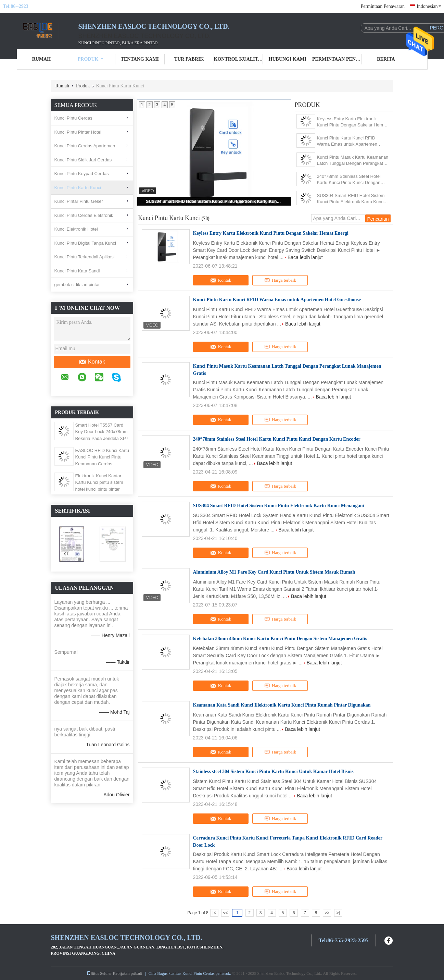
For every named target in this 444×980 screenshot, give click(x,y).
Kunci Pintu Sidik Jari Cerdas (83, 160)
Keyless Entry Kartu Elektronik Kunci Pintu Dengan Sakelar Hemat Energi (352, 122)
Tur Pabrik (189, 59)
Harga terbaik (280, 280)
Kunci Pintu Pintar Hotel (78, 132)
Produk (91, 59)
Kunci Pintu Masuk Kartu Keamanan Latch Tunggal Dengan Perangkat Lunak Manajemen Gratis (353, 161)
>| (338, 913)
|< (214, 913)
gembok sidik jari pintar (77, 285)
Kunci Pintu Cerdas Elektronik (84, 215)
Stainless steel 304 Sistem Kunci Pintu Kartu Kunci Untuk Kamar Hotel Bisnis (273, 771)
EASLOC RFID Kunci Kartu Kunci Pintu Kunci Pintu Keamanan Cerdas (102, 457)
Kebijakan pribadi (127, 973)
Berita (386, 59)
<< (225, 913)
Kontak (92, 362)
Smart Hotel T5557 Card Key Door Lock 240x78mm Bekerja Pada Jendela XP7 (102, 432)
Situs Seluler (99, 973)
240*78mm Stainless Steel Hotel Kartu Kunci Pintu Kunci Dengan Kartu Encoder (349, 180)
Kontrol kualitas (239, 59)
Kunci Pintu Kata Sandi (77, 271)
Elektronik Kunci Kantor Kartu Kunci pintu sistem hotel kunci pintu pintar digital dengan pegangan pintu (100, 489)
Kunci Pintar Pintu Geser (79, 201)
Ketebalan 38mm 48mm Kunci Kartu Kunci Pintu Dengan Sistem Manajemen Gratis (280, 639)
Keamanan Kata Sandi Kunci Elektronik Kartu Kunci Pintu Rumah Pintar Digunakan (282, 705)
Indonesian (429, 6)
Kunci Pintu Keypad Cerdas (82, 174)
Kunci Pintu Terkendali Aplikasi (85, 257)
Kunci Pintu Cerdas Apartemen (85, 146)
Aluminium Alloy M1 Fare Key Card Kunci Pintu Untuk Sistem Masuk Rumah (274, 572)
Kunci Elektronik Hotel (76, 229)
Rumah (41, 59)
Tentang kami (140, 59)
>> (327, 913)
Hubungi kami (288, 59)
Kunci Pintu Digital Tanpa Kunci (85, 243)
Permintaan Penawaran (383, 6)
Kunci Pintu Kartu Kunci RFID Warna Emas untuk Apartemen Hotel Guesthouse (347, 141)
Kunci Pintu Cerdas (73, 118)
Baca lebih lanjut (305, 257)
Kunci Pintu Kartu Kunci (78, 188)
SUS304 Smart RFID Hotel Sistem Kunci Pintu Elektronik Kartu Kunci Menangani (215, 201)
